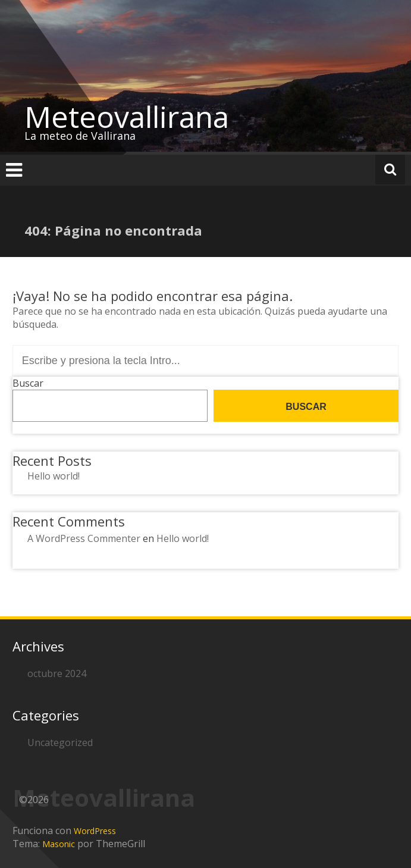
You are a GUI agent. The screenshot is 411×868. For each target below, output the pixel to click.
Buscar (28, 383)
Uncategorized (60, 742)
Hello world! (54, 476)
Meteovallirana (127, 117)
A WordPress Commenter (84, 538)
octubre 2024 (57, 673)
